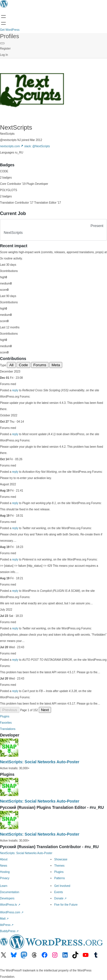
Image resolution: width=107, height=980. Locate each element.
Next (45, 710)
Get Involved (62, 886)
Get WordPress (10, 30)
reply (15, 390)
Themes (59, 866)
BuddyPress (9, 931)
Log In (4, 55)
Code (23, 365)
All (11, 365)
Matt (4, 919)
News (4, 866)
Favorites (6, 723)
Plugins (5, 716)
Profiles (10, 36)
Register (5, 49)
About (4, 859)
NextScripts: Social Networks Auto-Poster (40, 762)
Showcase (61, 859)
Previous (10, 710)
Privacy (5, 878)
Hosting (5, 872)
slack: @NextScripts (37, 146)
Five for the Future (66, 905)
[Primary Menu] (2, 43)
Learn (4, 886)
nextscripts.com (12, 146)
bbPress (7, 925)
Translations (8, 729)
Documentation (10, 892)
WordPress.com (12, 912)
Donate (60, 898)
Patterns (59, 878)
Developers (7, 898)
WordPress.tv (10, 905)
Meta (56, 365)
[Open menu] (3, 17)
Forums (40, 365)
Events (59, 892)
